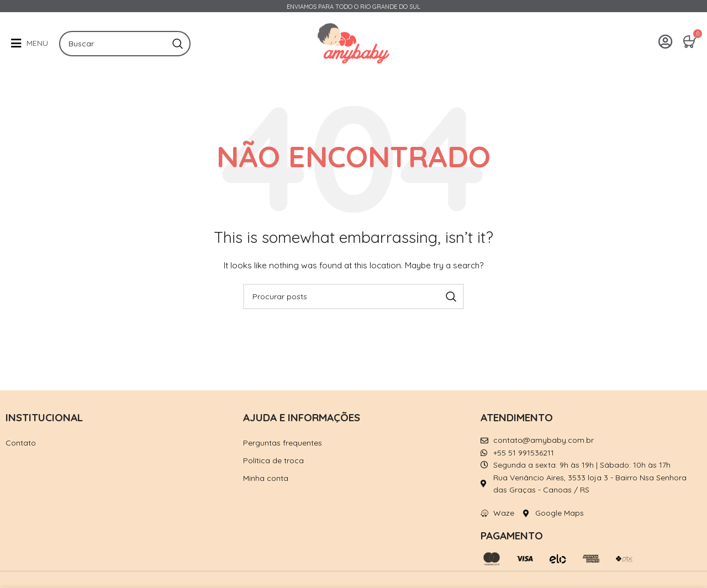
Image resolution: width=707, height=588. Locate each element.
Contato (21, 443)
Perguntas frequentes (283, 443)
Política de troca (273, 460)
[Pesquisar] (125, 44)
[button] (30, 43)
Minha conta (266, 478)
